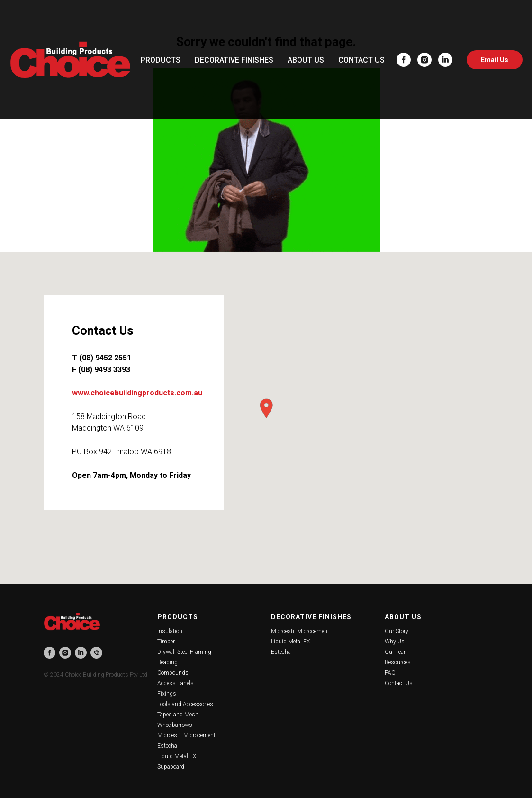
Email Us (495, 60)
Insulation (170, 631)
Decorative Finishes (311, 617)
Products (178, 617)
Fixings (167, 694)
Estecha (167, 746)
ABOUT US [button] (306, 60)
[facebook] (404, 60)
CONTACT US (361, 60)
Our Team (397, 652)
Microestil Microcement (186, 735)
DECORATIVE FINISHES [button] (234, 60)
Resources (398, 662)
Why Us (395, 642)
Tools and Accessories (185, 704)
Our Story (397, 631)
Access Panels (176, 683)
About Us (403, 617)
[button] (266, 408)
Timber (166, 642)
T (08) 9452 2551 (102, 358)
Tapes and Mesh (178, 715)
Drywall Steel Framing (184, 652)
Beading (167, 662)
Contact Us (399, 683)
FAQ (390, 673)
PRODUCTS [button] (161, 60)
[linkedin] (445, 60)
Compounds (173, 673)
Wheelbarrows (175, 725)
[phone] (96, 653)
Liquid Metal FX (177, 756)
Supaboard (171, 767)
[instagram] (424, 60)
